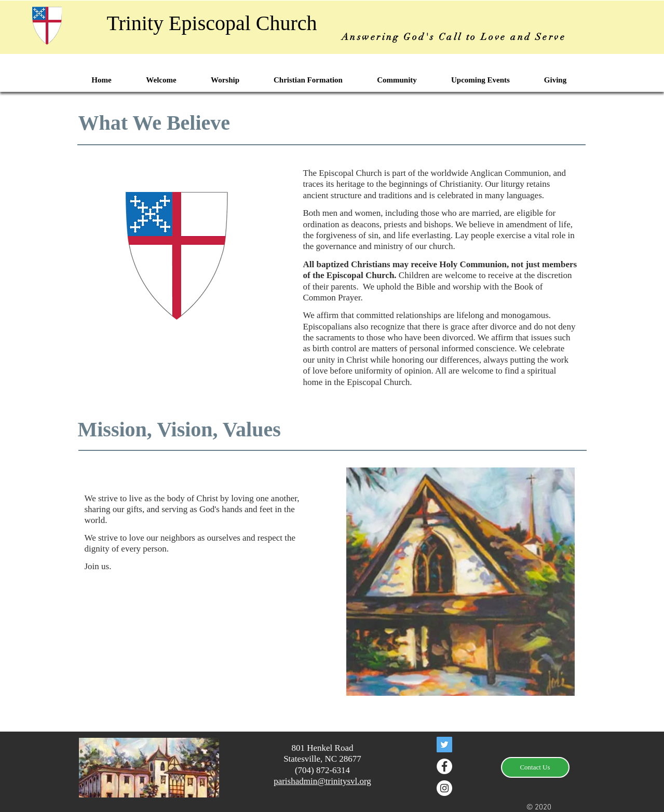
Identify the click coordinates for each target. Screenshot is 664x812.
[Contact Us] (535, 767)
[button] (161, 80)
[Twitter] (444, 745)
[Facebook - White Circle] (444, 766)
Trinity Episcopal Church (212, 23)
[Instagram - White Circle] (444, 788)
